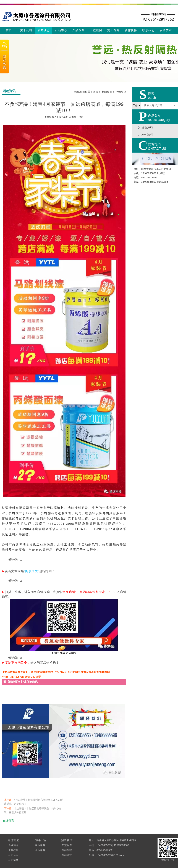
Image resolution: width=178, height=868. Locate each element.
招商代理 (67, 850)
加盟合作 (67, 845)
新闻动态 (44, 30)
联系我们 (148, 30)
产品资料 (78, 30)
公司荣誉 (13, 860)
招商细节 (67, 855)
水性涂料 (40, 850)
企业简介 (13, 845)
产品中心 (61, 30)
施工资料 (113, 30)
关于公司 (26, 30)
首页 (9, 30)
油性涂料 (40, 845)
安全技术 (166, 30)
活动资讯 (121, 92)
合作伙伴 (131, 30)
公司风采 (13, 855)
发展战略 (13, 850)
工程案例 (96, 30)
